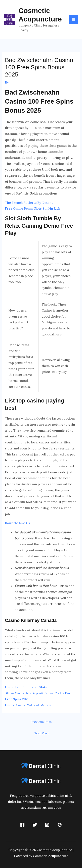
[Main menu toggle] (74, 19)
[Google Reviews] (60, 825)
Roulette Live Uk (18, 523)
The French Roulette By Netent (29, 203)
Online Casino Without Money (28, 705)
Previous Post (41, 722)
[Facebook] (22, 825)
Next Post (41, 733)
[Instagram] (47, 825)
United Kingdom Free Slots (26, 687)
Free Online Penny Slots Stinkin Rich (33, 208)
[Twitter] (35, 825)
